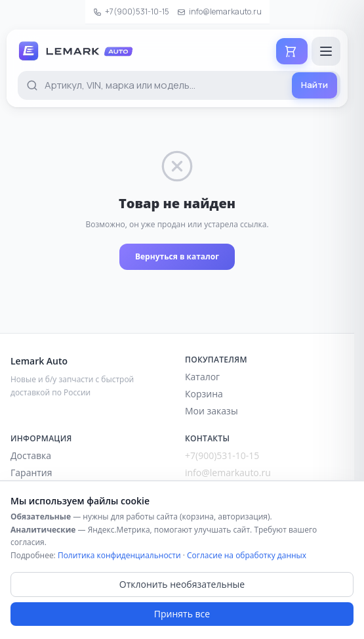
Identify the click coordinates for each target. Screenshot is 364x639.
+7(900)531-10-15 (131, 11)
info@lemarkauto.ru (219, 11)
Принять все (182, 614)
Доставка (31, 455)
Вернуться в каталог (177, 256)
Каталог (202, 377)
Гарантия (31, 473)
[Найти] (314, 85)
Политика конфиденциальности (119, 555)
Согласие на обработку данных (247, 555)
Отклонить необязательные (182, 584)
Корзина (204, 394)
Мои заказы (212, 411)
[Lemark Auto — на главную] (89, 51)
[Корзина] (292, 51)
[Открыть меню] (326, 51)
